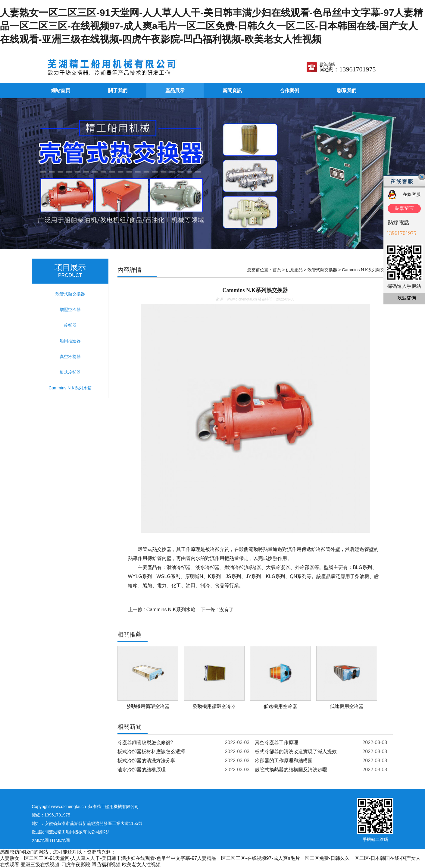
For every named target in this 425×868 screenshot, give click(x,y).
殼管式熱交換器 (322, 270)
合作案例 (289, 91)
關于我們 (118, 91)
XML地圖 (41, 840)
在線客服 (412, 194)
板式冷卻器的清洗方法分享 (146, 761)
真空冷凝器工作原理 (277, 742)
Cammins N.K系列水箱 (171, 610)
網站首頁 (61, 91)
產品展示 (175, 91)
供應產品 (294, 270)
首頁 (277, 270)
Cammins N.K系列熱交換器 (367, 270)
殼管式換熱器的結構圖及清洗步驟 (291, 770)
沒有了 (227, 610)
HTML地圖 (60, 840)
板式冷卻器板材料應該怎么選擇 (151, 752)
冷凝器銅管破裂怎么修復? (145, 742)
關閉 (422, 177)
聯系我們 (347, 91)
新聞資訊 (232, 91)
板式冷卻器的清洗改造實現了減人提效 (296, 752)
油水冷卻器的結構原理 (142, 770)
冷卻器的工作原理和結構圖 (284, 761)
